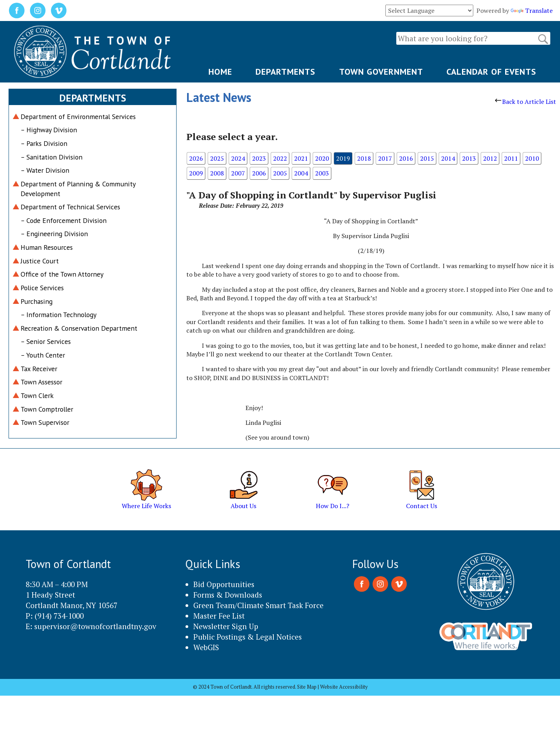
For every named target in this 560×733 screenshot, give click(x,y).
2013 (469, 158)
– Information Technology (59, 315)
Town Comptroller (47, 409)
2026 (196, 158)
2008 (217, 173)
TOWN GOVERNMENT (381, 72)
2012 (490, 158)
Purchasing (37, 301)
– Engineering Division (54, 234)
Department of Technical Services (70, 207)
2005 (280, 173)
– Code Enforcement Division (64, 220)
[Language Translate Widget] (429, 11)
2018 (364, 158)
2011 (511, 158)
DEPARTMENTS (285, 72)
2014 (448, 158)
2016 (406, 158)
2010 (532, 158)
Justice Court (40, 261)
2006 (259, 173)
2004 (301, 173)
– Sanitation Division (52, 157)
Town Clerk (37, 395)
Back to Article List (526, 102)
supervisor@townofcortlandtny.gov (95, 626)
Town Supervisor (45, 422)
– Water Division (45, 170)
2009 (196, 173)
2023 (259, 158)
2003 (322, 173)
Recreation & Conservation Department (79, 328)
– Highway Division (49, 130)
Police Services (42, 288)
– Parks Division (44, 143)
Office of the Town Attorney (62, 274)
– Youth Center (43, 355)
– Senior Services (46, 341)
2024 (238, 158)
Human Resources (47, 247)
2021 (301, 158)
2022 (280, 158)
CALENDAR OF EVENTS (491, 72)
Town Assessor (41, 382)
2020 (322, 158)
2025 (217, 158)
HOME (220, 72)
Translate (532, 11)
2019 (343, 158)
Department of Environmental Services (78, 117)
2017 (385, 158)
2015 (427, 158)
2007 (238, 173)
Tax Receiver (39, 369)
